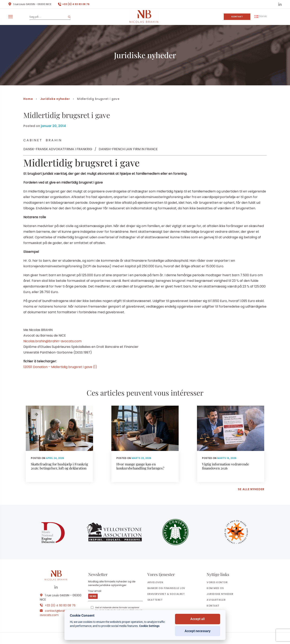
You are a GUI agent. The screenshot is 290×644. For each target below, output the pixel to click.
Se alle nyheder (251, 489)
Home (28, 99)
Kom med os (215, 588)
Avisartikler (216, 600)
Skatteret (155, 600)
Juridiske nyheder (55, 99)
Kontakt (237, 17)
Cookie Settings (149, 626)
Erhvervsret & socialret (166, 594)
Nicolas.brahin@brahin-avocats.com (52, 341)
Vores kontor (217, 582)
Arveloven (155, 582)
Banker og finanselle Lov (166, 588)
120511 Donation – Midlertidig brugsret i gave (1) (60, 367)
